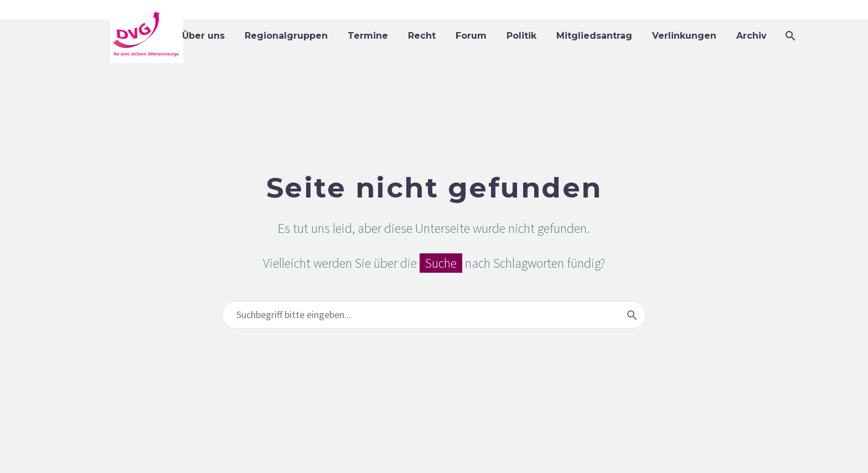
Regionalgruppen (286, 36)
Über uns (203, 36)
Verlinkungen (684, 36)
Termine (368, 36)
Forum (471, 36)
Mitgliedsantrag (594, 36)
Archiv (751, 36)
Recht (422, 36)
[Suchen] (789, 36)
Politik (521, 36)
